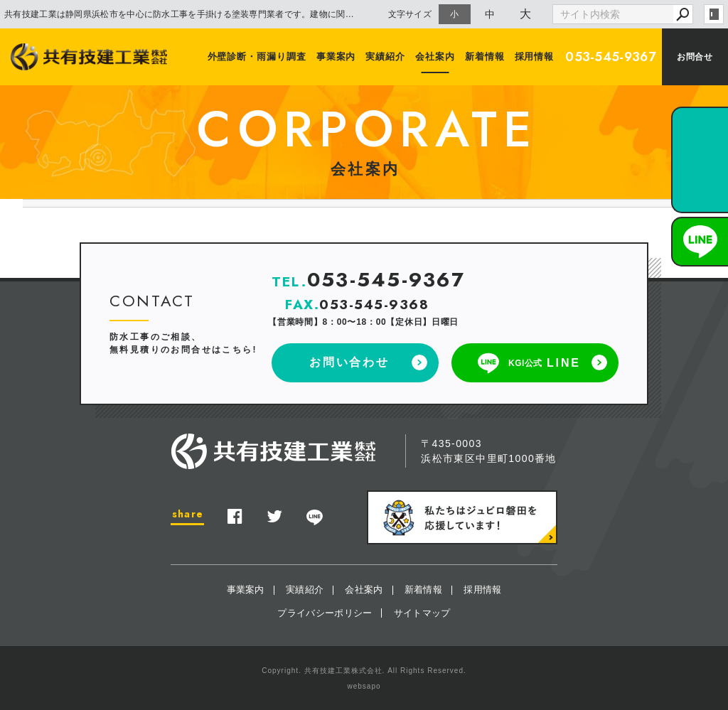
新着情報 (485, 57)
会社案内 (435, 57)
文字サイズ (410, 14)
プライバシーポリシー (325, 613)
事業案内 (336, 57)
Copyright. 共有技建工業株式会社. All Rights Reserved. (364, 671)
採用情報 (535, 57)
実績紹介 (386, 57)
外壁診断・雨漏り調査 (257, 57)
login (714, 14)
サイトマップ (422, 613)
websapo (364, 686)
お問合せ (695, 57)
